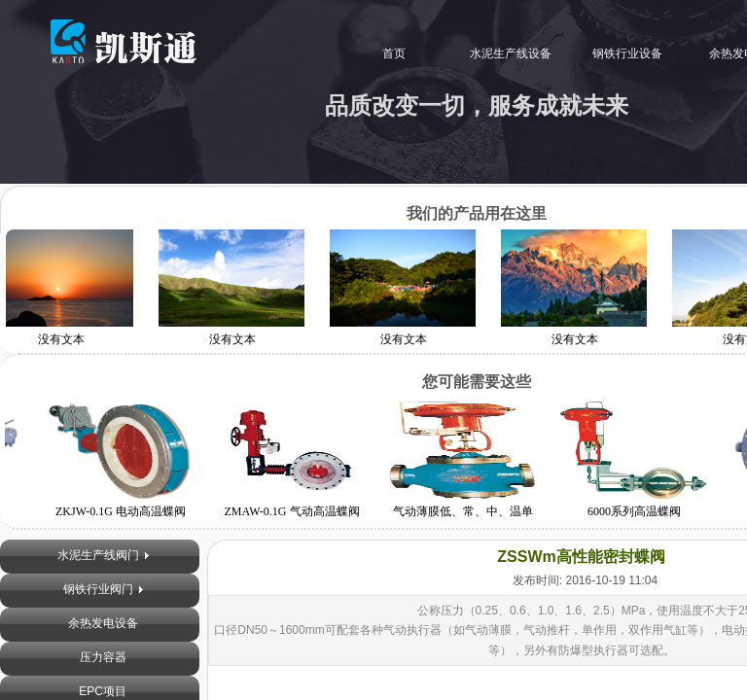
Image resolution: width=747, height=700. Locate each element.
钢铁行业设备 (620, 53)
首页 (386, 53)
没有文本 (235, 339)
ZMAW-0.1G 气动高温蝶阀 (288, 511)
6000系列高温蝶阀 (631, 511)
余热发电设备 (103, 623)
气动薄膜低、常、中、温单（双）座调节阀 (460, 520)
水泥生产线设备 (503, 53)
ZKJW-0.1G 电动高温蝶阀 (118, 511)
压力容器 (103, 657)
